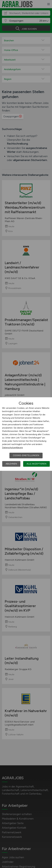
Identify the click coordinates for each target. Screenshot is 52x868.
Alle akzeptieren (36, 464)
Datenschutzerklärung (12, 448)
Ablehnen (11, 464)
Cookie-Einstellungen (26, 455)
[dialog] (26, 434)
